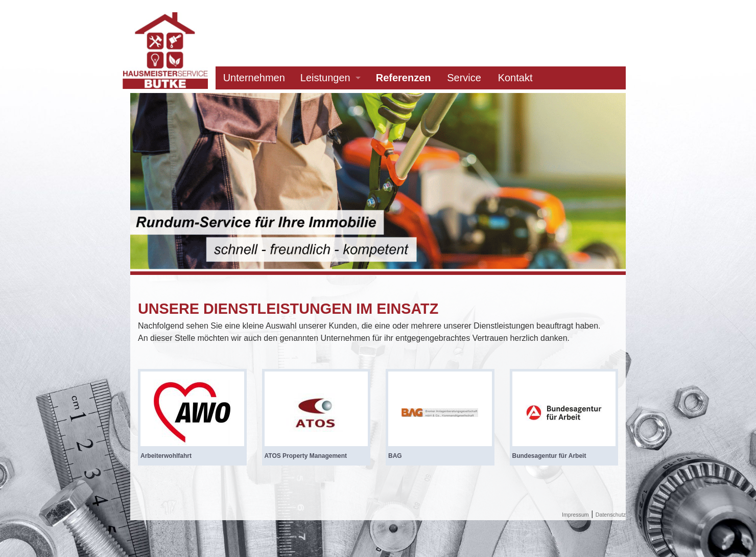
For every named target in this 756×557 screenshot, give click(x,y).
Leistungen (325, 78)
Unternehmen (254, 78)
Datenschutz (611, 515)
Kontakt (515, 78)
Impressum (575, 515)
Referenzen (404, 78)
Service (464, 78)
